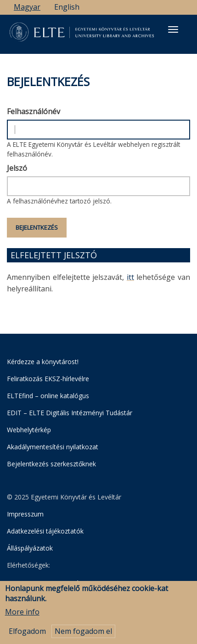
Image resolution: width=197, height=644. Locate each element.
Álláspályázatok (30, 548)
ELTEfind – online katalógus (48, 396)
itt (130, 277)
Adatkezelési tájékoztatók (45, 531)
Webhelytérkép (29, 430)
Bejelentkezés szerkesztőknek (51, 464)
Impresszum (25, 514)
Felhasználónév (34, 111)
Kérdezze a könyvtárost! (43, 362)
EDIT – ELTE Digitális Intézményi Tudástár (70, 413)
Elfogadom (27, 635)
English (67, 7)
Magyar (27, 7)
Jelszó (17, 168)
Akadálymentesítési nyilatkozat (53, 447)
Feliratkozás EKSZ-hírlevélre (48, 379)
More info (22, 615)
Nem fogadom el (83, 635)
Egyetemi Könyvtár (53, 583)
